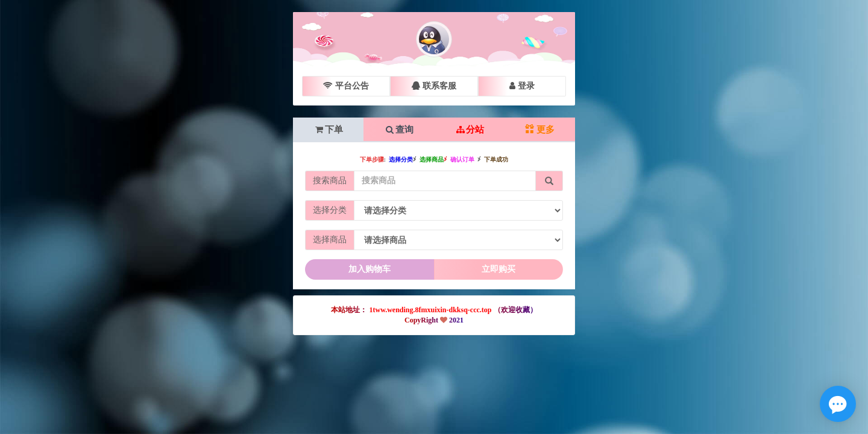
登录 (522, 86)
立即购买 (498, 269)
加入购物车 (370, 269)
